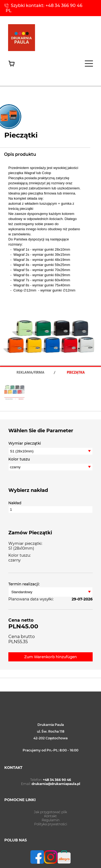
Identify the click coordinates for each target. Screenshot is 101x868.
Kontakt (50, 816)
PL (9, 11)
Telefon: (51, 780)
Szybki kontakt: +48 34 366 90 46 (47, 6)
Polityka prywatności (51, 824)
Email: (51, 784)
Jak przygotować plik (50, 812)
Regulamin (51, 820)
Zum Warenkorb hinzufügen (50, 657)
